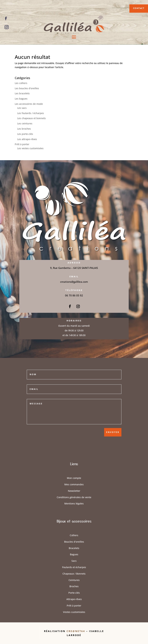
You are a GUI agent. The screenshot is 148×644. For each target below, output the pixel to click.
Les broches (24, 129)
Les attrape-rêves (27, 139)
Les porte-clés (25, 134)
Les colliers (21, 83)
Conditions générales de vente (74, 497)
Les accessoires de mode (29, 104)
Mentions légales (74, 503)
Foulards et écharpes (74, 567)
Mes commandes (74, 484)
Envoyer (113, 432)
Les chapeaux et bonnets (31, 118)
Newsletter (74, 491)
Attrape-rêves (74, 599)
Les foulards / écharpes (31, 113)
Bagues (74, 554)
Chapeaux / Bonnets (74, 574)
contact (139, 8)
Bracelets (74, 548)
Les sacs (22, 108)
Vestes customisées (74, 612)
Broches (74, 586)
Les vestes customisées (30, 148)
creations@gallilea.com (74, 282)
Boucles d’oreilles (74, 542)
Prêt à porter (22, 144)
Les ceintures (25, 123)
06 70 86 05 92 (74, 295)
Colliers (74, 535)
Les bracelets (22, 93)
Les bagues (21, 99)
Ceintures (74, 580)
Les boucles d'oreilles (27, 88)
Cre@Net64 (76, 631)
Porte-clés (74, 593)
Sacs (74, 561)
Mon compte (74, 478)
